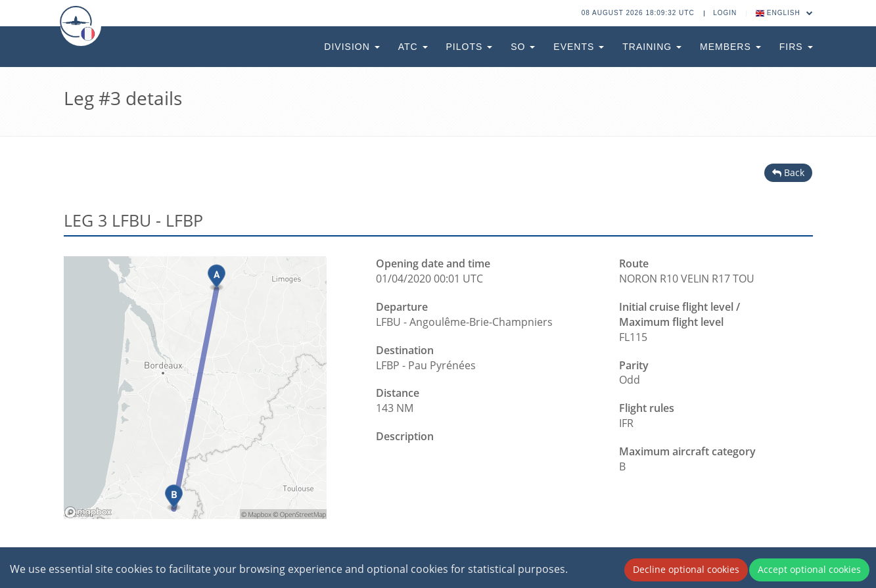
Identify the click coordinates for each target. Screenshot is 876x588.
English (785, 13)
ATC (413, 47)
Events (579, 47)
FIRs (796, 47)
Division (352, 47)
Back (788, 172)
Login (725, 13)
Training (652, 47)
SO (523, 47)
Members (730, 47)
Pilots (470, 47)
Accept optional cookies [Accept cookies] (809, 569)
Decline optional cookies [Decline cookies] (686, 569)
